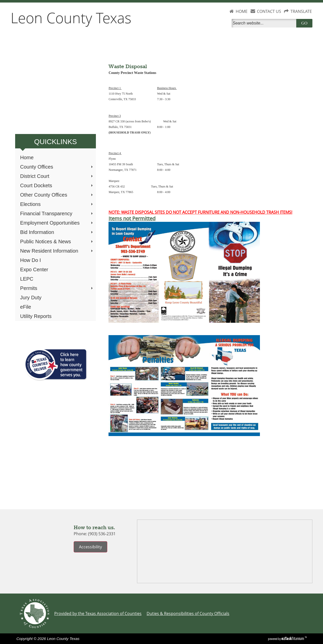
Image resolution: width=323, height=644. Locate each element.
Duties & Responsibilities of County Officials (188, 613)
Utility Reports (36, 316)
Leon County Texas (71, 18)
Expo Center (34, 270)
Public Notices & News (57, 241)
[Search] (265, 23)
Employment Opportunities (57, 223)
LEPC (27, 279)
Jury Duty (31, 298)
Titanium (293, 638)
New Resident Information (57, 251)
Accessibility (90, 547)
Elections (57, 204)
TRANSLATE (301, 11)
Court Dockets (57, 185)
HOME (242, 11)
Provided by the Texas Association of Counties (98, 613)
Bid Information (57, 232)
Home (27, 157)
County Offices (57, 167)
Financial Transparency (57, 213)
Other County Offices (57, 195)
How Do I (31, 260)
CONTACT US (269, 11)
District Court (57, 176)
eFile (26, 307)
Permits (57, 288)
